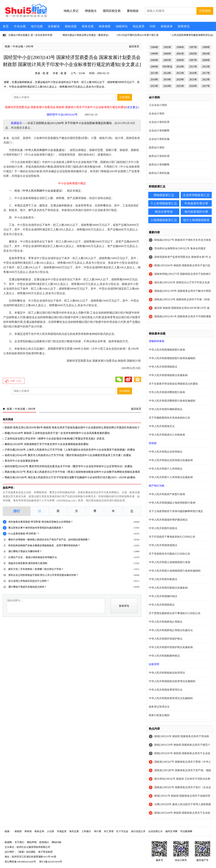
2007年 (193, 60)
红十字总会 (122, 831)
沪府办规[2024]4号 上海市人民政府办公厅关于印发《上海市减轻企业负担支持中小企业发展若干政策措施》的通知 (70, 450)
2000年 (167, 54)
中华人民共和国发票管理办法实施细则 (171, 698)
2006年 (180, 60)
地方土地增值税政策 (196, 220)
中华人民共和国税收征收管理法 (167, 673)
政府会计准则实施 (159, 173)
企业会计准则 (157, 114)
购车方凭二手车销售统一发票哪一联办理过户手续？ (36, 569)
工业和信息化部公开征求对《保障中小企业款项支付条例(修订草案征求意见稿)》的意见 (55, 439)
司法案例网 (186, 831)
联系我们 (44, 842)
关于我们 (19, 842)
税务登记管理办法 (159, 707)
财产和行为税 (157, 486)
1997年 (193, 47)
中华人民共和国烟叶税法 (163, 596)
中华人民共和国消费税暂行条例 (167, 392)
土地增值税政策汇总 (164, 220)
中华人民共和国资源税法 (163, 545)
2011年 (193, 67)
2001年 (180, 54)
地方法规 (37, 26)
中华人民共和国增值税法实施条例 (168, 375)
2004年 (154, 60)
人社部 (50, 831)
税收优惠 (71, 26)
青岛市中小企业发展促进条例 (21, 461)
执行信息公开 (138, 831)
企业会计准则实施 (159, 139)
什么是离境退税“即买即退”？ (24, 534)
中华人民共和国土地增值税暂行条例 (169, 562)
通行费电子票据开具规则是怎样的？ (28, 587)
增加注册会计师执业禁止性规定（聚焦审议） (86, 35)
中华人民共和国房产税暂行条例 (167, 494)
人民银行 (86, 831)
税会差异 (139, 26)
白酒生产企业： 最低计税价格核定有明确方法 (33, 557)
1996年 (180, 47)
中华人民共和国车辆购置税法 (166, 409)
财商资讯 (184, 26)
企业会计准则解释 (159, 131)
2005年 (167, 60)
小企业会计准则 (158, 105)
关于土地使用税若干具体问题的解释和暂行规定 (176, 511)
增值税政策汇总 (164, 195)
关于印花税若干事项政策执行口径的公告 (172, 537)
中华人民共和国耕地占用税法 (166, 622)
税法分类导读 (164, 212)
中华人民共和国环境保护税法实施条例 (171, 647)
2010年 (180, 67)
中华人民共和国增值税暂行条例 (167, 350)
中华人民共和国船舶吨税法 (164, 656)
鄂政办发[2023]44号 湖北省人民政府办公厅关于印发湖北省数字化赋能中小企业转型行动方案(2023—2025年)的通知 (70, 477)
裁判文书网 (171, 831)
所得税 (153, 443)
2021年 (193, 80)
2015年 (180, 73)
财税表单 (167, 26)
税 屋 (46, 73)
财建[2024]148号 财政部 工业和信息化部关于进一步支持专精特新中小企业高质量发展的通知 (57, 433)
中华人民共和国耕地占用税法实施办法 (171, 630)
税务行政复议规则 (159, 715)
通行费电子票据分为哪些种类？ (25, 551)
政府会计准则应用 (159, 156)
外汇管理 (109, 831)
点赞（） (16, 381)
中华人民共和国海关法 (162, 426)
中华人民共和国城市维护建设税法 (168, 520)
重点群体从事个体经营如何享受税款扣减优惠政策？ (36, 528)
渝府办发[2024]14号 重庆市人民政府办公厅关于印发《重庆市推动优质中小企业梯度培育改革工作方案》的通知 (68, 455)
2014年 (167, 73)
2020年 (180, 80)
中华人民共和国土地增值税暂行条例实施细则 (175, 571)
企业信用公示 (155, 831)
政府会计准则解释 (159, 165)
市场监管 (62, 831)
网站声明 (32, 842)
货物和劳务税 (157, 341)
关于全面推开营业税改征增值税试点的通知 (173, 384)
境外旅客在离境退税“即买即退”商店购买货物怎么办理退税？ (41, 522)
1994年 (154, 47)
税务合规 (88, 26)
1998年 (206, 47)
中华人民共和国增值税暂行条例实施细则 (172, 358)
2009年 (154, 67)
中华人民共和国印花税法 (163, 528)
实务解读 (54, 26)
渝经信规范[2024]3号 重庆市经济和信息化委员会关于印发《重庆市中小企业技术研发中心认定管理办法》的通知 (68, 466)
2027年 (206, 86)
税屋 (7, 46)
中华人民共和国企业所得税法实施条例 (171, 460)
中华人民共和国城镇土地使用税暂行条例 (172, 503)
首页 (6, 26)
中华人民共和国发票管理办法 (166, 690)
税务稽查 (105, 26)
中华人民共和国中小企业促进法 (45, 150)
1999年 (154, 54)
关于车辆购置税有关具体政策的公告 (169, 418)
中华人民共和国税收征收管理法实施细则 (172, 681)
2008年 (206, 60)
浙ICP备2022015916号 (51, 862)
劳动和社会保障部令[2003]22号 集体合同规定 (180, 248)
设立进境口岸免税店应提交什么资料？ (29, 581)
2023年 (154, 86)
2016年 (193, 73)
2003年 (30, 46)
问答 (153, 26)
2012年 (206, 67)
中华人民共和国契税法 (162, 605)
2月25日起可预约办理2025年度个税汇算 (138, 35)
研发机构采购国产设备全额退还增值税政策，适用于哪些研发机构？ (44, 545)
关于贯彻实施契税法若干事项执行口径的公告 (175, 613)
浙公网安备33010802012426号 (20, 862)
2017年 (206, 73)
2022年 (206, 80)
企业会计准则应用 (159, 122)
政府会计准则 (157, 148)
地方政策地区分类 (196, 212)
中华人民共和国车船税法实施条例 (168, 588)
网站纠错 (56, 842)
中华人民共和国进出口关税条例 (167, 435)
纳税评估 (122, 26)
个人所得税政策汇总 (164, 203)
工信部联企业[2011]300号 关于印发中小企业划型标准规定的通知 (72, 123)
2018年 (154, 80)
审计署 (98, 831)
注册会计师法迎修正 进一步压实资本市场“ (31, 35)
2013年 (154, 73)
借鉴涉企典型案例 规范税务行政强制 (28, 563)
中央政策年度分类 (196, 203)
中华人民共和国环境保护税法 (166, 639)
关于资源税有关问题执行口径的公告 (169, 554)
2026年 (193, 86)
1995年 (167, 47)
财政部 (18, 831)
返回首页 (134, 46)
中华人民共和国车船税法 (163, 579)
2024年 (167, 86)
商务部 (28, 831)
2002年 (193, 54)
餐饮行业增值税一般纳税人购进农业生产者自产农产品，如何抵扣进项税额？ (49, 540)
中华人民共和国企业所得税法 (166, 452)
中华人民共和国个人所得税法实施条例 (171, 477)
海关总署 (74, 831)
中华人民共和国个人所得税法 (166, 469)
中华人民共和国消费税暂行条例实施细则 (172, 401)
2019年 (167, 80)
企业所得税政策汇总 (196, 195)
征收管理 (154, 664)
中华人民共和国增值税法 (163, 367)
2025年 (180, 86)
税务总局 (39, 831)
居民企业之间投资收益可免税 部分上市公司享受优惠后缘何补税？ (43, 575)
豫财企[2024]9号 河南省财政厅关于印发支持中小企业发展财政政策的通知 (47, 444)
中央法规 (20, 26)
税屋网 (8, 842)
